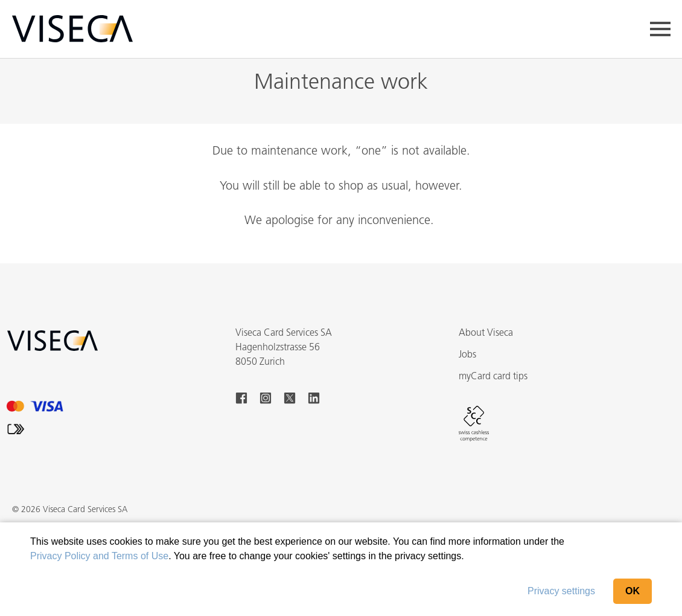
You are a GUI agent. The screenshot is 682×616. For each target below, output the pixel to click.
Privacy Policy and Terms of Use (99, 556)
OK (633, 591)
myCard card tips (493, 377)
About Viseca (486, 333)
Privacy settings (561, 591)
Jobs (467, 355)
